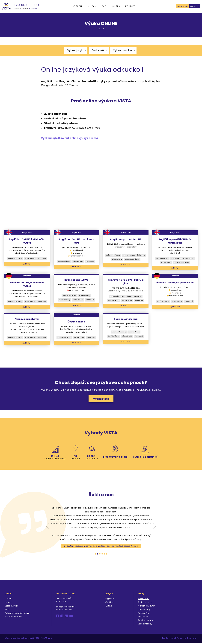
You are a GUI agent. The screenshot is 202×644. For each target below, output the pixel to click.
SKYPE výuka (143, 600)
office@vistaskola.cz (65, 608)
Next (155, 527)
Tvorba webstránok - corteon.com (180, 639)
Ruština (108, 607)
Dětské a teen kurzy (132, 259)
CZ (33, 8)
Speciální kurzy (64, 300)
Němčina (109, 603)
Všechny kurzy (12, 607)
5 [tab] (104, 555)
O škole (78, 6)
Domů (101, 28)
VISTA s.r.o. (47, 639)
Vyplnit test (101, 399)
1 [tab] (95, 555)
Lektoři (8, 603)
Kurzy (91, 6)
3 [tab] (100, 555)
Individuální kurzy (15, 258)
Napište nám (175, 6)
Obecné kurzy (144, 611)
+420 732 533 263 (64, 611)
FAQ (104, 6)
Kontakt (130, 6)
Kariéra (116, 6)
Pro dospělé (42, 258)
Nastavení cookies (14, 618)
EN (36, 8)
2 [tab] (98, 555)
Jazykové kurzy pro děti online (134, 255)
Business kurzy (85, 296)
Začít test (193, 6)
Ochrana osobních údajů (17, 614)
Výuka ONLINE (30, 258)
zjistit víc (27, 264)
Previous (47, 527)
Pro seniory (143, 618)
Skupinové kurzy (64, 261)
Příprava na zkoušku (134, 296)
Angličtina (110, 600)
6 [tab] (107, 555)
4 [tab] (102, 555)
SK (29, 8)
